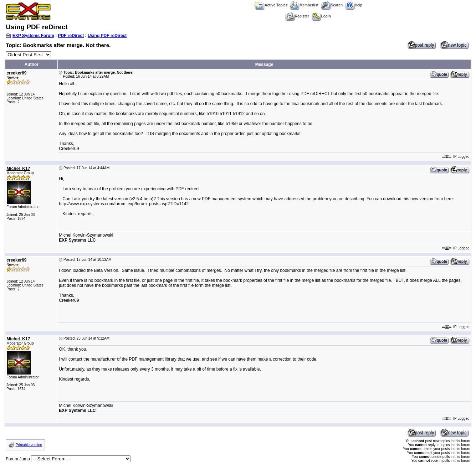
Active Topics (270, 5)
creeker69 (16, 73)
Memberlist (304, 5)
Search (332, 5)
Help (354, 5)
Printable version (29, 445)
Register (297, 16)
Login (321, 16)
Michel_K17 (18, 169)
